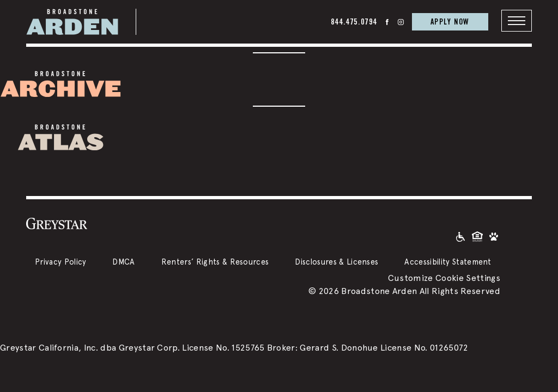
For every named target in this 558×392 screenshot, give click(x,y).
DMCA (123, 262)
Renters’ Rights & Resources (215, 262)
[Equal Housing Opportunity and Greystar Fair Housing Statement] (477, 236)
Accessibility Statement (448, 262)
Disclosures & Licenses (336, 262)
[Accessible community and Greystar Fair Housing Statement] (460, 236)
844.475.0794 (354, 22)
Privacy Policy (60, 262)
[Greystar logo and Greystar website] (57, 223)
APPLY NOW (450, 22)
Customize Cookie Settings (444, 278)
